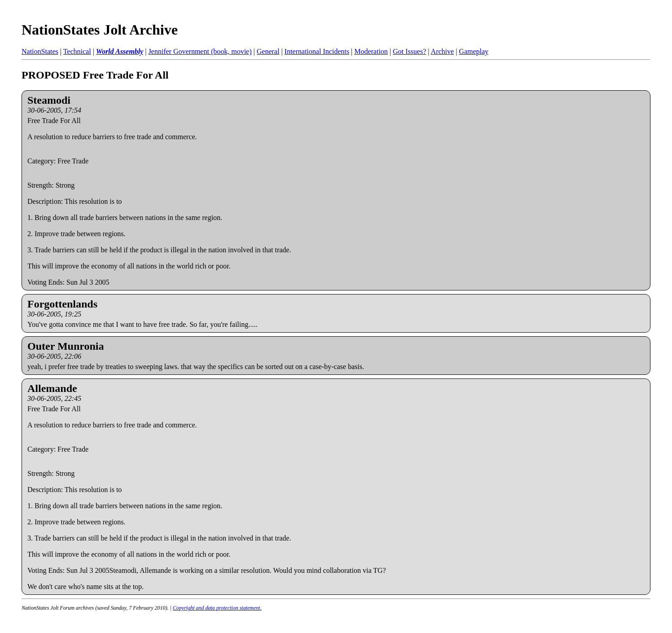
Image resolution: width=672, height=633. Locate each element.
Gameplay (474, 51)
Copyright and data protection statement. (217, 608)
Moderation (371, 51)
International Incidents (317, 51)
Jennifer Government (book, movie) (200, 51)
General (268, 51)
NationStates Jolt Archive (100, 30)
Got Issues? (409, 51)
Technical (77, 51)
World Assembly (120, 51)
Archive (443, 51)
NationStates (40, 51)
